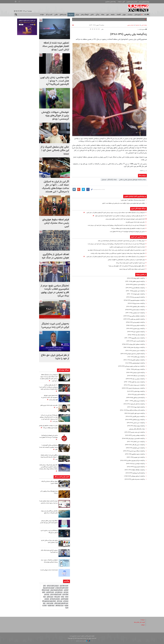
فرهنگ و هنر (85, 15)
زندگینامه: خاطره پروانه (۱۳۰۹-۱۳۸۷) (135, 278)
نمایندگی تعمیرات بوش (56, 590)
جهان (124, 15)
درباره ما (142, 620)
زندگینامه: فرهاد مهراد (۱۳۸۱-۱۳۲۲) (135, 407)
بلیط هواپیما (51, 606)
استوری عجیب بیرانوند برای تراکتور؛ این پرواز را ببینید (131, 269)
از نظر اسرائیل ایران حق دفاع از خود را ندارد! (55, 357)
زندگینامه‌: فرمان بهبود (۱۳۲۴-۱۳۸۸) (135, 467)
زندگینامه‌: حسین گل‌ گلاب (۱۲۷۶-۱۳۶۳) (134, 445)
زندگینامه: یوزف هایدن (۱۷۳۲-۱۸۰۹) (135, 391)
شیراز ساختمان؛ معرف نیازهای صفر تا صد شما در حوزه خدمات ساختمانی (49, 503)
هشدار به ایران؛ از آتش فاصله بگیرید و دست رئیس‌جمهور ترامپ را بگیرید (125, 247)
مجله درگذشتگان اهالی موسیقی (136, 429)
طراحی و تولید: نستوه (83, 641)
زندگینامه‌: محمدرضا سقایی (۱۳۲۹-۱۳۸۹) (134, 479)
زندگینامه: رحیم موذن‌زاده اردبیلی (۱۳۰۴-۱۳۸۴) (132, 388)
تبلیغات (143, 625)
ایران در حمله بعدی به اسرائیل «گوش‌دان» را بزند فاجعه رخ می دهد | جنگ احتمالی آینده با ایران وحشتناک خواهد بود (113, 250)
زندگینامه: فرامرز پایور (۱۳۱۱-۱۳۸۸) (135, 394)
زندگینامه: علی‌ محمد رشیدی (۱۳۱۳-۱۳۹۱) (133, 432)
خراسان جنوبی (131, 25)
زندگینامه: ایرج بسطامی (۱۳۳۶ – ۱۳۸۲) (134, 401)
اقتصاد (119, 15)
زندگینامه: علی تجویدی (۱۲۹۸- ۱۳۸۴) (135, 457)
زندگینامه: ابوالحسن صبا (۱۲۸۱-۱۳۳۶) (135, 464)
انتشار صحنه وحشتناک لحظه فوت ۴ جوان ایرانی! (131, 200)
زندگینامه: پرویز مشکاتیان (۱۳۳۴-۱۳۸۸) (134, 420)
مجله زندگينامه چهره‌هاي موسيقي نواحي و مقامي (133, 180)
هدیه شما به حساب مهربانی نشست (50, 571)
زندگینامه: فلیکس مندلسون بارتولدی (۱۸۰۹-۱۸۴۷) (131, 354)
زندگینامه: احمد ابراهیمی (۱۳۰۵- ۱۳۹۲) (134, 313)
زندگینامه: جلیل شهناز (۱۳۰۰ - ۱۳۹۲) (135, 294)
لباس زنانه (57, 597)
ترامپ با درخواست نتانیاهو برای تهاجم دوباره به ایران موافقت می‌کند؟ (126, 228)
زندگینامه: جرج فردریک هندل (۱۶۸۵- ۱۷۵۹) (133, 347)
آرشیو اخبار (138, 15)
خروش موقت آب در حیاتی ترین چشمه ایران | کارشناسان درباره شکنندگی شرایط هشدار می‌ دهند (119, 241)
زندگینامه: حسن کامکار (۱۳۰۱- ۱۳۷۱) (135, 442)
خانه (147, 15)
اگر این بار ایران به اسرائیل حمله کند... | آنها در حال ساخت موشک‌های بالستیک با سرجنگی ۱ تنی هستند (55, 187)
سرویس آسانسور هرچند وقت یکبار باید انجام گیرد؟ (50, 551)
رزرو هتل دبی (59, 592)
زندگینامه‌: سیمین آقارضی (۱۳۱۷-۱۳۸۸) (134, 417)
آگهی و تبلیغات (121, 2)
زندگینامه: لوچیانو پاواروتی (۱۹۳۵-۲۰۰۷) (134, 363)
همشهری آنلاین (138, 8)
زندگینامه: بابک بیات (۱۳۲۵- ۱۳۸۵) (135, 335)
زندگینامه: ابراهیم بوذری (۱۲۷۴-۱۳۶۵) (134, 322)
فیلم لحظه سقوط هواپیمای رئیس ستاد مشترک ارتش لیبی (56, 223)
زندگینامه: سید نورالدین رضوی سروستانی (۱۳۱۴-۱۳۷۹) (130, 366)
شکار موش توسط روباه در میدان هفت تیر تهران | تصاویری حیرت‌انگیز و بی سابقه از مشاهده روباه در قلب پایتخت (114, 253)
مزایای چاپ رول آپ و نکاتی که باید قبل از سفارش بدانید (49, 541)
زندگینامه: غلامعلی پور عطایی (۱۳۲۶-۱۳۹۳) (133, 319)
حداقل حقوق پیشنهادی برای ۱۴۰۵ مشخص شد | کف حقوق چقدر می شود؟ (125, 266)
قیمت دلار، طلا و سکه (139, 622)
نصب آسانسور (50, 592)
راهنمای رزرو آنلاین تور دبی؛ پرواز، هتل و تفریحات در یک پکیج (49, 512)
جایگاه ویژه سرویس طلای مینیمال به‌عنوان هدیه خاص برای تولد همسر (49, 523)
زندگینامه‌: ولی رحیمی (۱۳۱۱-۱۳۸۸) (128, 34)
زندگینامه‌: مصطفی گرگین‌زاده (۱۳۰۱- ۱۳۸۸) (133, 360)
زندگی (97, 15)
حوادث (42, 15)
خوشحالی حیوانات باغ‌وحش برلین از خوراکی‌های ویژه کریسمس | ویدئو (55, 116)
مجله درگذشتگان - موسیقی (109, 180)
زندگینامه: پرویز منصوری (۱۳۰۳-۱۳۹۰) (135, 329)
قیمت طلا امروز (64, 586)
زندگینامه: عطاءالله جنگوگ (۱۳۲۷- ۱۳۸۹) (134, 470)
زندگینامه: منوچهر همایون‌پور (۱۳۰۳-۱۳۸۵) (133, 300)
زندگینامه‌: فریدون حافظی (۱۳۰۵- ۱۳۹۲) (134, 281)
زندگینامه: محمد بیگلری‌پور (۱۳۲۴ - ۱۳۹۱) (134, 338)
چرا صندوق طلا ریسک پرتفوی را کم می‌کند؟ (49, 492)
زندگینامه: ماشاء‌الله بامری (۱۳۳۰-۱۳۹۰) (134, 288)
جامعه (113, 15)
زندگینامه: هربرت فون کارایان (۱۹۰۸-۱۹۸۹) (133, 413)
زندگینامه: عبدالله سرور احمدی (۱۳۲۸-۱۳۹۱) (133, 451)
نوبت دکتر (59, 601)
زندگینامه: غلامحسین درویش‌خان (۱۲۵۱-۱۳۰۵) (132, 439)
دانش (92, 15)
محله (103, 15)
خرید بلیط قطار (59, 606)
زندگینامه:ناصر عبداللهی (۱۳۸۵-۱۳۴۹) (135, 398)
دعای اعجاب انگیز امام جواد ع (56, 587)
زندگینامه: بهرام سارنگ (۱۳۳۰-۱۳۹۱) (135, 426)
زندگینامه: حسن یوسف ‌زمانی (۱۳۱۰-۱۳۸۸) (133, 385)
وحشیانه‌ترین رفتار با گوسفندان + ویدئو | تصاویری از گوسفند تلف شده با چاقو (49, 447)
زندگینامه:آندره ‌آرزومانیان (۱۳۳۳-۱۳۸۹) (134, 473)
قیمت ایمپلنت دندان (56, 594)
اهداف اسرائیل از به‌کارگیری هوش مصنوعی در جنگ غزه (55, 256)
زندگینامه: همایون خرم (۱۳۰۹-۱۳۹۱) (135, 332)
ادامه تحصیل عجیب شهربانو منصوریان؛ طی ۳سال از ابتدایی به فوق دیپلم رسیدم (123, 219)
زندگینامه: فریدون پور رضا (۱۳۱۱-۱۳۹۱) (135, 297)
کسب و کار (49, 15)
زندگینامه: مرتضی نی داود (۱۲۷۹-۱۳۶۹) (134, 379)
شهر (108, 15)
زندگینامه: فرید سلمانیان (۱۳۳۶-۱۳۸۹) (134, 285)
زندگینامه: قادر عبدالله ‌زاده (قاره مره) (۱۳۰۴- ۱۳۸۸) (131, 410)
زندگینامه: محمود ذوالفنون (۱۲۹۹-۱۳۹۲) (134, 454)
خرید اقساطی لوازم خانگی (61, 603)
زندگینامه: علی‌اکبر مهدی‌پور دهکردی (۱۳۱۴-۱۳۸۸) (131, 461)
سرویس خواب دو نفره (53, 586)
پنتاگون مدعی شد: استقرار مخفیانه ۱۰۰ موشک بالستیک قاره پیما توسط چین (49, 457)
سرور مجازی (50, 597)
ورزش (77, 15)
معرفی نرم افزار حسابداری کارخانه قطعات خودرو (49, 482)
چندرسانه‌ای (63, 15)
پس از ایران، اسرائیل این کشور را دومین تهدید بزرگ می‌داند (129, 263)
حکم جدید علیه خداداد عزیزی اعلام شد (134, 222)
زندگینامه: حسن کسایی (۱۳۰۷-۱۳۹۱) (135, 423)
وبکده (62, 597)
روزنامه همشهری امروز (144, 2)
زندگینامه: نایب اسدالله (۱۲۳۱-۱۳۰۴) (135, 376)
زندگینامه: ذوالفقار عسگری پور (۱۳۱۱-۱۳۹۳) (133, 316)
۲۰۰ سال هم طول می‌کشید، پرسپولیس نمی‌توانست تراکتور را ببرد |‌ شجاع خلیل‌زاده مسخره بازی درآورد (117, 216)
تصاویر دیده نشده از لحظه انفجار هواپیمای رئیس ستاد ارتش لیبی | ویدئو (56, 46)
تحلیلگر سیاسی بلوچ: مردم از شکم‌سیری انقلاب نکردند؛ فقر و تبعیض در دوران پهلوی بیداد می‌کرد (55, 291)
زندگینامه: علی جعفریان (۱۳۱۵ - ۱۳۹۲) (134, 291)
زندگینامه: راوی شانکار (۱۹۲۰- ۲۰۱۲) (135, 357)
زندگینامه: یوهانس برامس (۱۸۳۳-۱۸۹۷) (134, 435)
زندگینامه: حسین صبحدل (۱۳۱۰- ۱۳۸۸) (134, 351)
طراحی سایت (50, 603)
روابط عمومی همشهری (111, 2)
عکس (56, 15)
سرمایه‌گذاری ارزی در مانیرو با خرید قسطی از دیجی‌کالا (50, 532)
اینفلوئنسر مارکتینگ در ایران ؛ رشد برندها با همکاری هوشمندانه (49, 561)
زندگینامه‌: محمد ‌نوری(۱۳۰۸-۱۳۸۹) (135, 303)
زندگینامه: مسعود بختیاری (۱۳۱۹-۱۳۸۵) (134, 310)
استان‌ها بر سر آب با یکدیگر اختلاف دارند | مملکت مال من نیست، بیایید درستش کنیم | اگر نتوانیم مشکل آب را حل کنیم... (112, 213)
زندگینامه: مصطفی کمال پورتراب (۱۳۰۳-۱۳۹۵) (132, 344)
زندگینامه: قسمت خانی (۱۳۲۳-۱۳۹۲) (135, 341)
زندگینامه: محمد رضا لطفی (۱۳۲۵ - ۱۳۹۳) (133, 382)
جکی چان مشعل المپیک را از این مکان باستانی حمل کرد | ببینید (55, 150)
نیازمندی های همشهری (132, 2)
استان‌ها (71, 15)
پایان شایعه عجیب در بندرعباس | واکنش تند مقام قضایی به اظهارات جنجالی (124, 260)
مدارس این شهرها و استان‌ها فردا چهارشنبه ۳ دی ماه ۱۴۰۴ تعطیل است (125, 232)
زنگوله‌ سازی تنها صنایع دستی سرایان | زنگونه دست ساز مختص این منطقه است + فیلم (121, 203)
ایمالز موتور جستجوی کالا (49, 601)
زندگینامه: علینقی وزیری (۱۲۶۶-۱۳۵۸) (135, 325)
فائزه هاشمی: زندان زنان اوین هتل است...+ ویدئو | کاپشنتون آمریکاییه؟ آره (55, 81)
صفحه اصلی (144, 25)
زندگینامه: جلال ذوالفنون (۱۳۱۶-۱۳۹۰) (135, 307)
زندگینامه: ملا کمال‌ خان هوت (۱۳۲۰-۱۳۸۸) (133, 404)
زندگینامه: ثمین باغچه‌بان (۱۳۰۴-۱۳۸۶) (134, 448)
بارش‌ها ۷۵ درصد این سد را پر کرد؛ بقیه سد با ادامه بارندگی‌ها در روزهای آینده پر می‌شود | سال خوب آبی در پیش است (113, 225)
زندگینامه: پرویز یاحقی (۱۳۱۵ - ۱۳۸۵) (135, 369)
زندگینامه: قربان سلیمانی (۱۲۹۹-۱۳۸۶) (134, 373)
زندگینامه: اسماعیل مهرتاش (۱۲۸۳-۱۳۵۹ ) (133, 476)
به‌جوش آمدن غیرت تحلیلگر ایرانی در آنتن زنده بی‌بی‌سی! (55, 325)
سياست (130, 15)
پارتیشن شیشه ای (55, 599)
